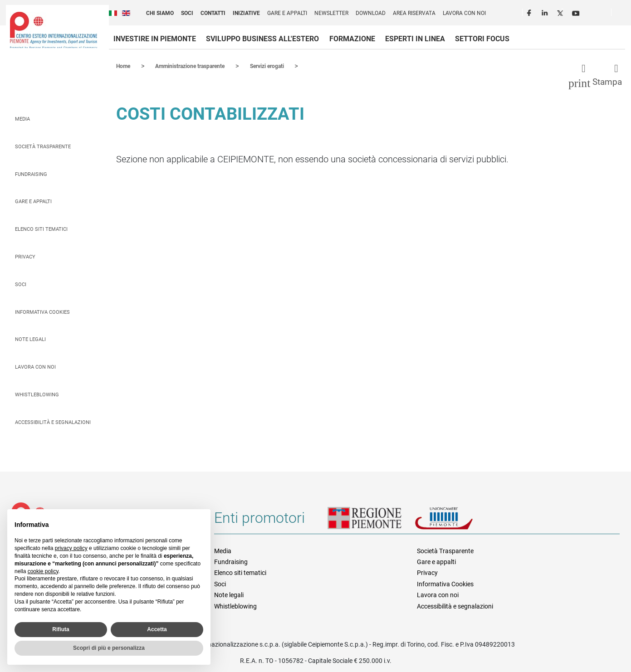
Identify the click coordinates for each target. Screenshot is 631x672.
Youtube (577, 12)
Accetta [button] (157, 629)
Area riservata (414, 13)
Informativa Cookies (42, 312)
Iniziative (246, 13)
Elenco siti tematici (41, 229)
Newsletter (331, 13)
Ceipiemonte (54, 30)
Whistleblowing (37, 394)
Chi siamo (160, 13)
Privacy (25, 256)
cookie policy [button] (43, 571)
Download (371, 13)
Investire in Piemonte (155, 39)
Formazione (352, 39)
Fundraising (31, 174)
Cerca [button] (622, 14)
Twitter (561, 12)
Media (22, 119)
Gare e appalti (287, 13)
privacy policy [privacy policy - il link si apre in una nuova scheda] (71, 548)
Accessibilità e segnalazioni (53, 422)
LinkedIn (546, 12)
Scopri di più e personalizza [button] (109, 648)
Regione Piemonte (371, 521)
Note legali (30, 339)
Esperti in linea (415, 39)
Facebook (530, 12)
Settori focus (482, 39)
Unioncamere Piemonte (456, 521)
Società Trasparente (43, 146)
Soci (187, 13)
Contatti (213, 13)
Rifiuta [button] (61, 629)
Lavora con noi (464, 13)
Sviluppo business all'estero (262, 39)
